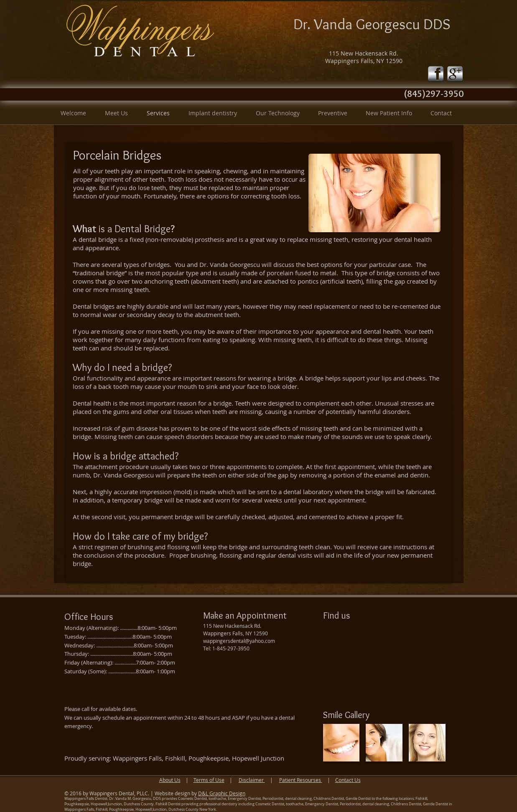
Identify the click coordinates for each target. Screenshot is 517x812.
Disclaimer (252, 780)
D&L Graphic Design (222, 793)
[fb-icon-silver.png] (436, 74)
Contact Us (348, 780)
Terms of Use (209, 780)
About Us (170, 780)
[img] (341, 743)
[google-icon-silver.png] (455, 74)
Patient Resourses (301, 780)
